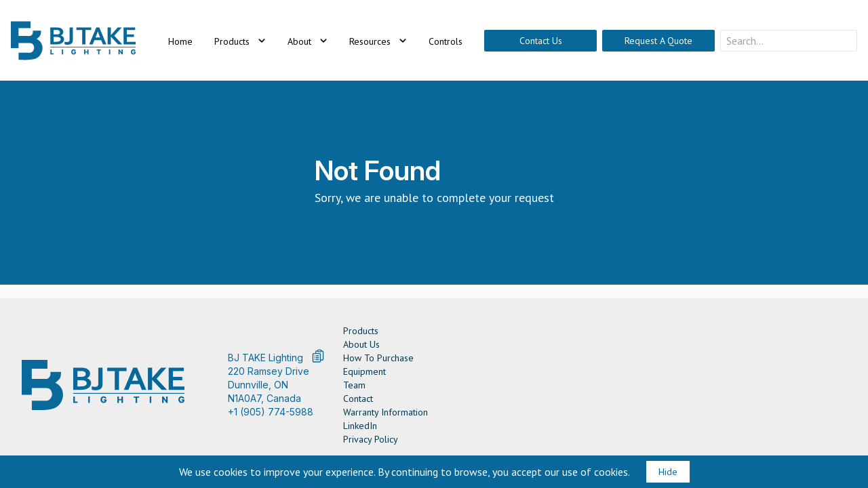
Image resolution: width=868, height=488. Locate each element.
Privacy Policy (371, 439)
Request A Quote (658, 41)
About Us (361, 344)
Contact (358, 399)
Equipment (364, 371)
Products (361, 331)
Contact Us (541, 41)
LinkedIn (360, 426)
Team (354, 385)
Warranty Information (386, 412)
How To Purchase (378, 358)
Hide (668, 472)
